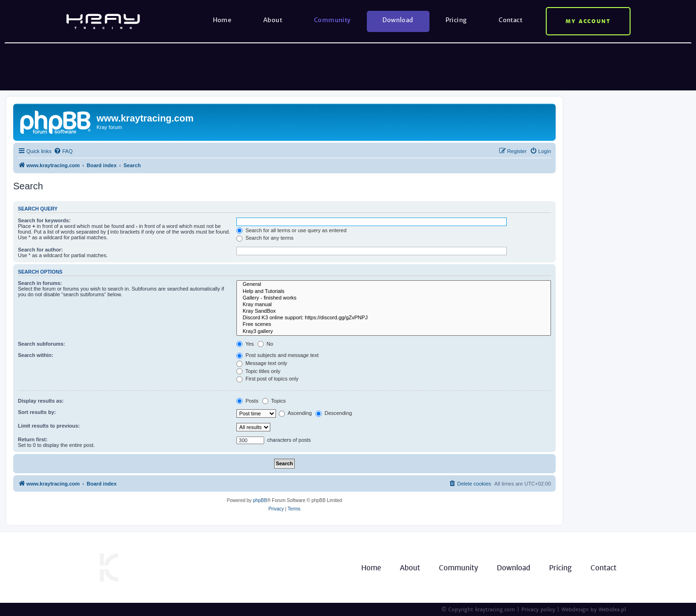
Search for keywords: (44, 220)
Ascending (295, 413)
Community (332, 20)
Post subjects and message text (277, 355)
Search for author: (40, 250)
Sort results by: (37, 412)
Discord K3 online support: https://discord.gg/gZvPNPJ (394, 318)
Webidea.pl (612, 609)
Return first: (33, 439)
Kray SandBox (394, 311)
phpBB (260, 500)
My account (588, 21)
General (394, 284)
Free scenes (394, 324)
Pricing (456, 20)
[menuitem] (63, 151)
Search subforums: (41, 344)
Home (222, 20)
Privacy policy (538, 609)
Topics (274, 401)
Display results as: (41, 401)
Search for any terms (265, 238)
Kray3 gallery (394, 332)
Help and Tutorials (394, 292)
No (265, 344)
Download (398, 20)
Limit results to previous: (49, 426)
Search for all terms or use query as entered (291, 230)
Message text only (262, 363)
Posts (247, 401)
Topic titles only (258, 371)
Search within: (36, 355)
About (273, 20)
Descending (334, 413)
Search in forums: (40, 283)
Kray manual (394, 305)
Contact (510, 20)
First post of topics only (267, 379)
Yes (245, 344)
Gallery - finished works (394, 298)
